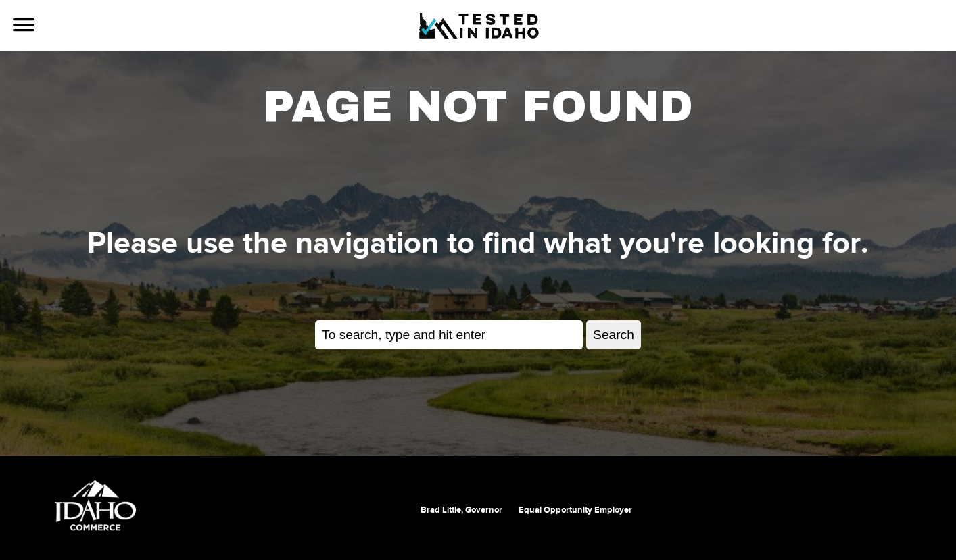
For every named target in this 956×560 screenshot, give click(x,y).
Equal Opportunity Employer (575, 510)
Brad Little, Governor (461, 510)
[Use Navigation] (24, 26)
